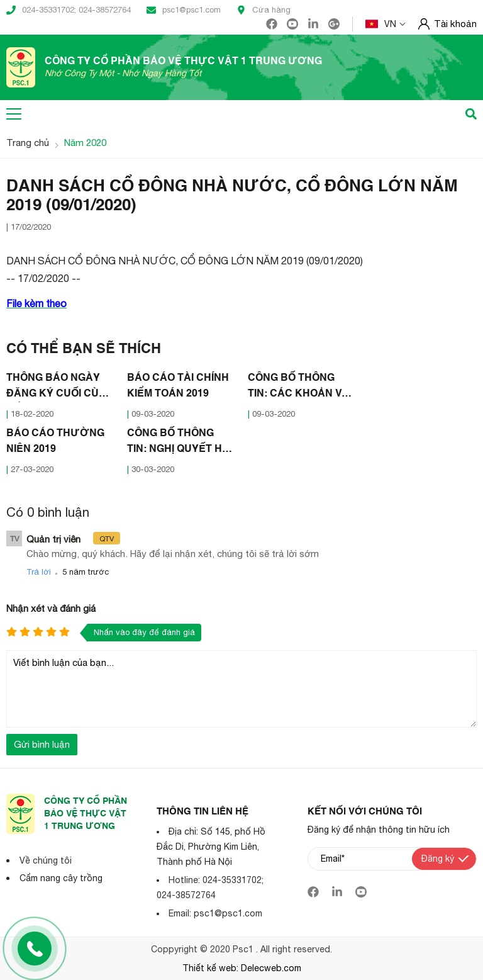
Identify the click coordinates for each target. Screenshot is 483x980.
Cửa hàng (264, 10)
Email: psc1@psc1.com (215, 913)
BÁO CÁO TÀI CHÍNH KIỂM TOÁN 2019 (178, 386)
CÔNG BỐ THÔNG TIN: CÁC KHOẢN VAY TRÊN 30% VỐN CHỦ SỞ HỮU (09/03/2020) (302, 388)
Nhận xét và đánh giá (51, 608)
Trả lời (39, 572)
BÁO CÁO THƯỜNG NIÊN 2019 (55, 442)
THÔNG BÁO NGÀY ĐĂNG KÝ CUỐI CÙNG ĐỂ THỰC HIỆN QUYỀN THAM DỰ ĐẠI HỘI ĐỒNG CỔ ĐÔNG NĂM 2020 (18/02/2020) (60, 388)
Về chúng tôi (46, 860)
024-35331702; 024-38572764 (69, 10)
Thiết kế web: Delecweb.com (242, 968)
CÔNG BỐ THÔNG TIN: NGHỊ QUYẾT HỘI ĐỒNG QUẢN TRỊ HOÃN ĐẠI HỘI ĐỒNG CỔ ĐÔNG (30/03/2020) (180, 443)
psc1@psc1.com (184, 10)
